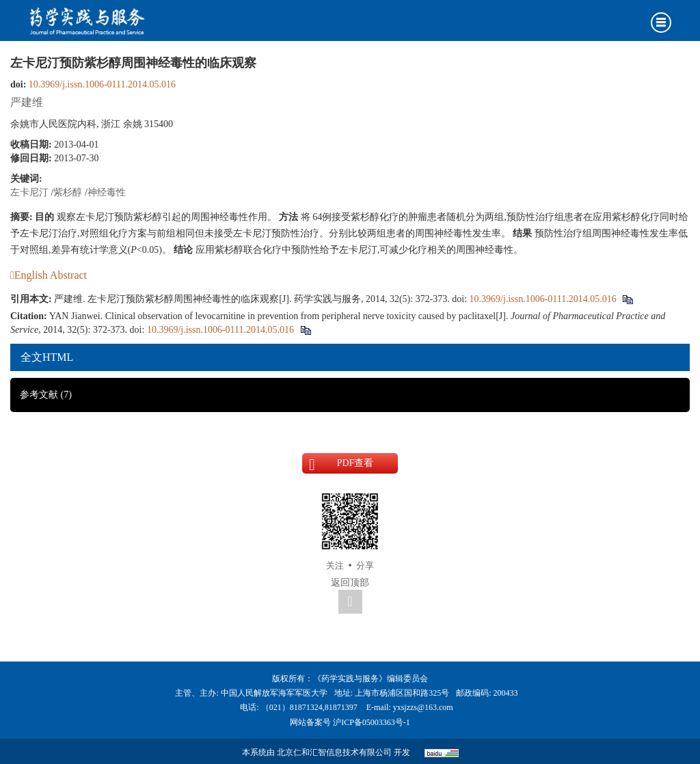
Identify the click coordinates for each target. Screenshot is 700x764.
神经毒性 (107, 192)
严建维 (27, 102)
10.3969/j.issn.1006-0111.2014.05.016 (102, 84)
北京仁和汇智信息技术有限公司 (334, 752)
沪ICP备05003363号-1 (372, 722)
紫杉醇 (68, 192)
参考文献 (46, 395)
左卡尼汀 (29, 192)
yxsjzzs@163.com (423, 707)
